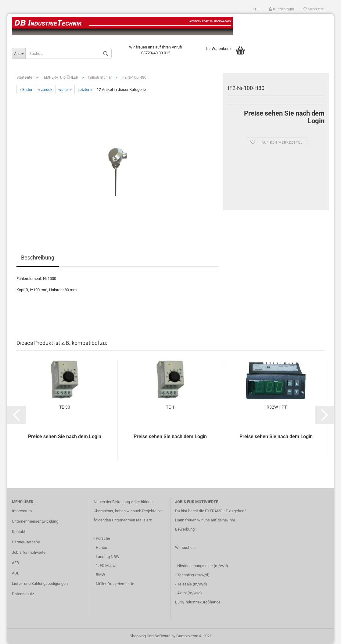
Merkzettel (314, 9)
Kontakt (19, 532)
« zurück (45, 89)
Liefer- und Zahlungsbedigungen (40, 583)
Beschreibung (38, 258)
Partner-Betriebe (26, 542)
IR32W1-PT (276, 407)
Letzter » (85, 89)
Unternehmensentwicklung (35, 521)
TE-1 (170, 407)
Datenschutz (23, 594)
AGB (16, 573)
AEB (15, 563)
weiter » (65, 89)
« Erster (26, 89)
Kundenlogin (281, 9)
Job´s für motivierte (29, 552)
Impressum (22, 511)
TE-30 (65, 407)
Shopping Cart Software (150, 636)
